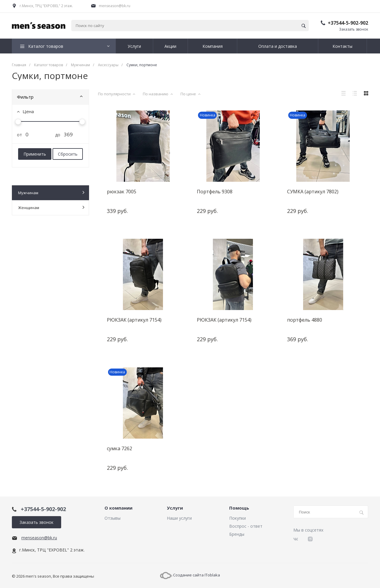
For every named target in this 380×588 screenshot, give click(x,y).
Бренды (237, 534)
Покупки (237, 518)
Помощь (239, 508)
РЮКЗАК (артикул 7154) (134, 320)
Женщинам (51, 207)
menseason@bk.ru (115, 6)
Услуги (175, 508)
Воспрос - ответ (246, 526)
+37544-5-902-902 (348, 23)
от (17, 135)
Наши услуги (179, 518)
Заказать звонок (354, 29)
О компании (118, 508)
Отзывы (113, 518)
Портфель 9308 (215, 192)
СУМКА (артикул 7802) (313, 192)
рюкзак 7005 (122, 192)
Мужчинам (51, 193)
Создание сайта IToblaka (190, 575)
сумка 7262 (119, 448)
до (56, 135)
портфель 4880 (305, 320)
